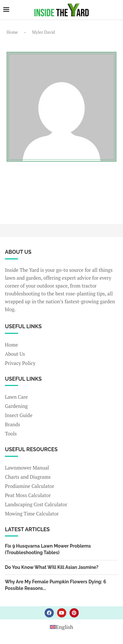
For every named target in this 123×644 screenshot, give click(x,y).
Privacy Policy (20, 363)
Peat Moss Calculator (28, 495)
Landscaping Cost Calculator (36, 504)
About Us (15, 354)
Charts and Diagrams (28, 477)
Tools (11, 434)
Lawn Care (16, 397)
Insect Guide (19, 415)
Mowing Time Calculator (32, 514)
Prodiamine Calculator (30, 486)
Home (12, 32)
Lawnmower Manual (27, 468)
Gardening (16, 406)
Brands (12, 424)
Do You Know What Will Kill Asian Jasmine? (52, 567)
